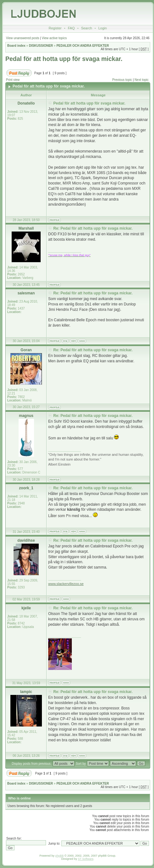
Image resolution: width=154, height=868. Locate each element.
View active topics (54, 38)
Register (55, 28)
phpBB (59, 856)
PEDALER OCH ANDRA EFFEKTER (83, 46)
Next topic (141, 80)
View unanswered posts (23, 38)
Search (86, 28)
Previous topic (122, 80)
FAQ (71, 28)
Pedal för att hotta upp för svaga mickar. (64, 59)
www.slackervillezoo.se (66, 584)
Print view (13, 80)
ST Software (86, 859)
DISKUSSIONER (41, 46)
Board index (16, 46)
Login (103, 28)
